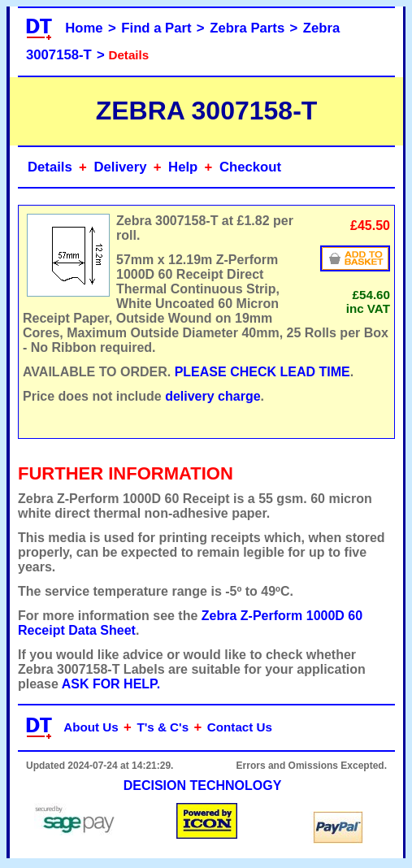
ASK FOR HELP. (111, 684)
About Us (91, 727)
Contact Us (240, 727)
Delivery (120, 167)
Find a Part (156, 28)
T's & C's (163, 727)
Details (50, 167)
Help (183, 167)
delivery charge (213, 396)
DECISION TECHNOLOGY (203, 786)
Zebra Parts (247, 28)
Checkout (250, 167)
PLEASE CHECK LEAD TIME (262, 372)
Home (84, 28)
